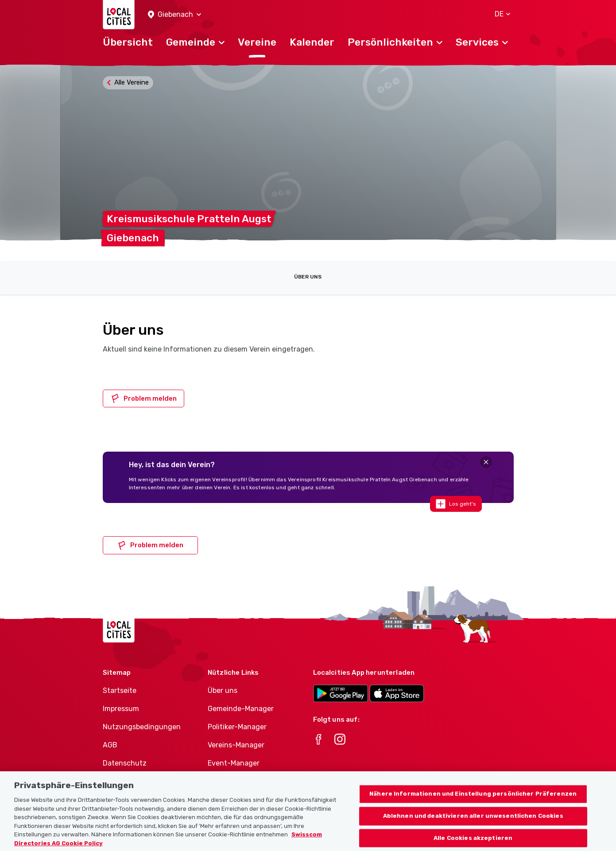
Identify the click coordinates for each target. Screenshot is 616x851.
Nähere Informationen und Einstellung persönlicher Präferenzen (473, 804)
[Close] (486, 462)
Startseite (120, 690)
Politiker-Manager (237, 727)
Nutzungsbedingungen (142, 727)
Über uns (308, 277)
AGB (110, 745)
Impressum (121, 709)
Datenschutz (125, 763)
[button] (174, 15)
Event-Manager (234, 763)
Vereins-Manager (236, 745)
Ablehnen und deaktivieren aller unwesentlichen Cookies (473, 826)
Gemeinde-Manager (241, 709)
